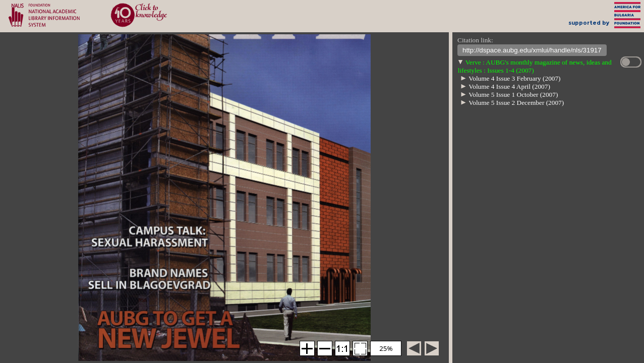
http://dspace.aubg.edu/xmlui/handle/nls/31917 (532, 51)
